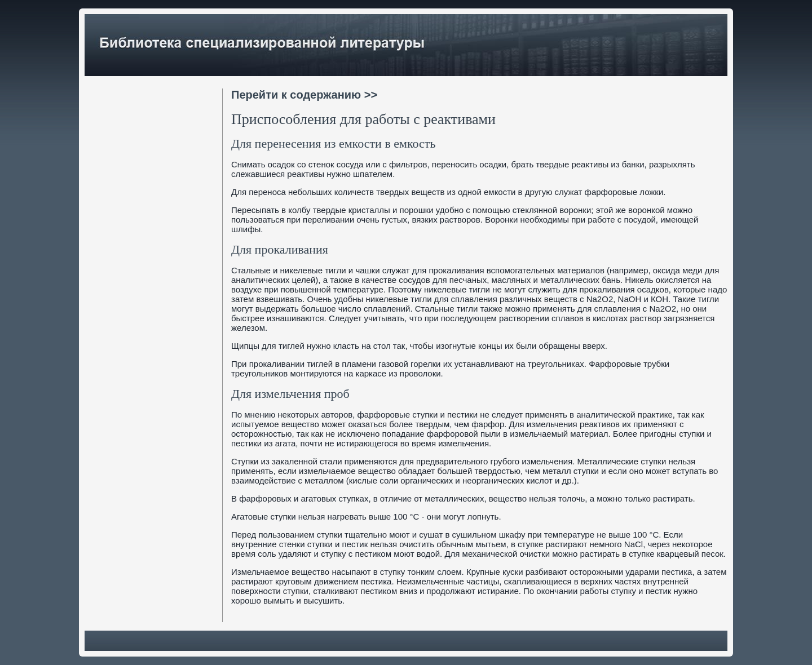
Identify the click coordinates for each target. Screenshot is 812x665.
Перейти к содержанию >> (304, 95)
